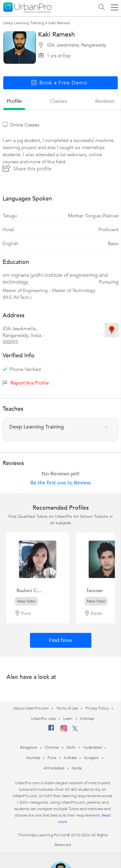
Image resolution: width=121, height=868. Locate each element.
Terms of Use (67, 708)
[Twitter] (75, 730)
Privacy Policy (97, 708)
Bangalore (29, 747)
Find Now (60, 640)
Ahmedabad (54, 768)
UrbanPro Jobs (43, 719)
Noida (77, 768)
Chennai (52, 747)
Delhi (71, 747)
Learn (68, 719)
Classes (59, 101)
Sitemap (87, 719)
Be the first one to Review (60, 483)
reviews (105, 101)
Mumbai (33, 758)
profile (14, 101)
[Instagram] (64, 731)
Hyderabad (93, 747)
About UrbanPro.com (31, 708)
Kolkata (70, 758)
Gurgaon (91, 758)
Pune (52, 758)
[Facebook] (51, 730)
